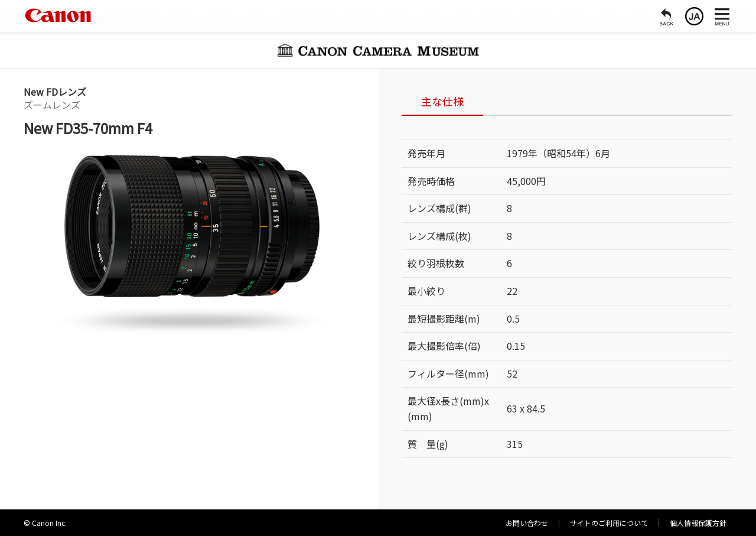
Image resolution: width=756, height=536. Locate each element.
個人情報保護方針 (698, 523)
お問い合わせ (527, 523)
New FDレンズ (55, 92)
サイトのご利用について (609, 523)
